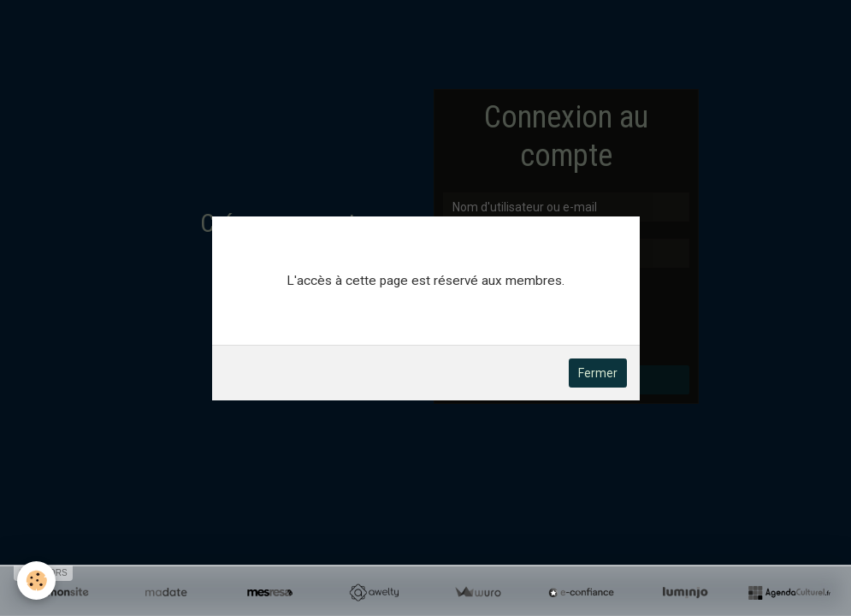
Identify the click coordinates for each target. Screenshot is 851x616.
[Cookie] (36, 580)
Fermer (598, 373)
